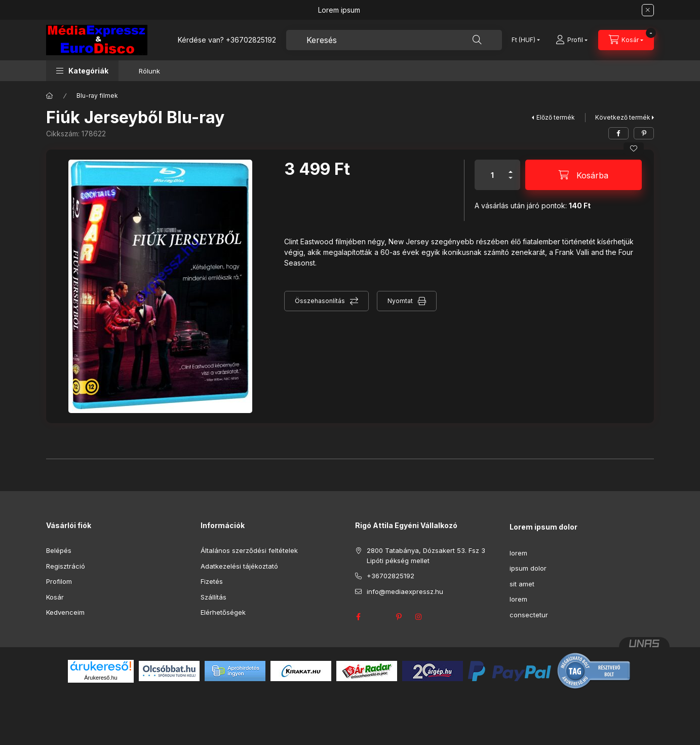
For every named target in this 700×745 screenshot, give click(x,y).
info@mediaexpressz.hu (405, 591)
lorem (518, 553)
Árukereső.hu (101, 678)
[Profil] (572, 40)
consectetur (529, 615)
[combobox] (394, 40)
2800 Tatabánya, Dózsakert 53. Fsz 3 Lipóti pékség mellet (426, 555)
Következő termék (623, 117)
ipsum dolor (528, 568)
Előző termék (556, 117)
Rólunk (149, 71)
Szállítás (213, 597)
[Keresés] (477, 40)
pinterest (399, 617)
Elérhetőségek (223, 612)
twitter (378, 617)
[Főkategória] (50, 96)
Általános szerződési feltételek (249, 550)
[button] (82, 71)
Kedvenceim (65, 612)
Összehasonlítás (320, 301)
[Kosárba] (584, 175)
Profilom (59, 581)
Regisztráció (66, 566)
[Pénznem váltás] (523, 40)
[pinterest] (644, 133)
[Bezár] (648, 10)
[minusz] (511, 182)
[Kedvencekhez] (634, 148)
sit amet (522, 584)
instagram (419, 617)
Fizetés (212, 581)
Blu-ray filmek (97, 96)
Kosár (55, 597)
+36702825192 (251, 40)
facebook (358, 617)
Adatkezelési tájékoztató (239, 566)
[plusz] (511, 167)
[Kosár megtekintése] (626, 40)
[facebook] (618, 133)
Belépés (59, 550)
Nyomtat (400, 301)
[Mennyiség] (492, 175)
